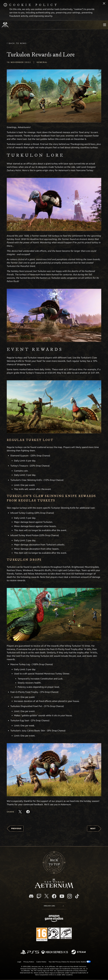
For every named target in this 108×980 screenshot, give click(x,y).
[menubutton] (105, 25)
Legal (19, 962)
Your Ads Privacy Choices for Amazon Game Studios (70, 962)
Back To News (18, 43)
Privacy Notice (29, 962)
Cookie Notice (41, 962)
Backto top (54, 862)
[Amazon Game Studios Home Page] (54, 919)
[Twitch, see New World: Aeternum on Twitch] (39, 896)
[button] (54, 96)
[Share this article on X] (20, 812)
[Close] (104, 4)
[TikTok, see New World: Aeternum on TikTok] (77, 896)
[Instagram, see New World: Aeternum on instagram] (70, 896)
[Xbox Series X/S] (55, 952)
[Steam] (79, 952)
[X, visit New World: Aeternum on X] (47, 896)
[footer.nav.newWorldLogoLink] (54, 887)
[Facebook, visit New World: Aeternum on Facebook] (54, 896)
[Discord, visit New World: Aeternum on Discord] (31, 896)
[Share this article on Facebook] (28, 812)
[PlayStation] (30, 952)
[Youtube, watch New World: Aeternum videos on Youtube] (62, 896)
